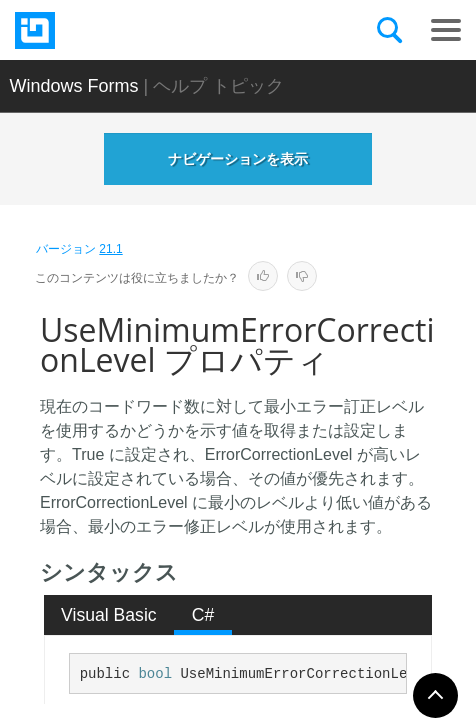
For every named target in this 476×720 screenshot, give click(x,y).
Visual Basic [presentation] (109, 615)
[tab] (109, 615)
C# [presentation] (203, 615)
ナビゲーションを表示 (238, 159)
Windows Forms (74, 86)
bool (155, 674)
